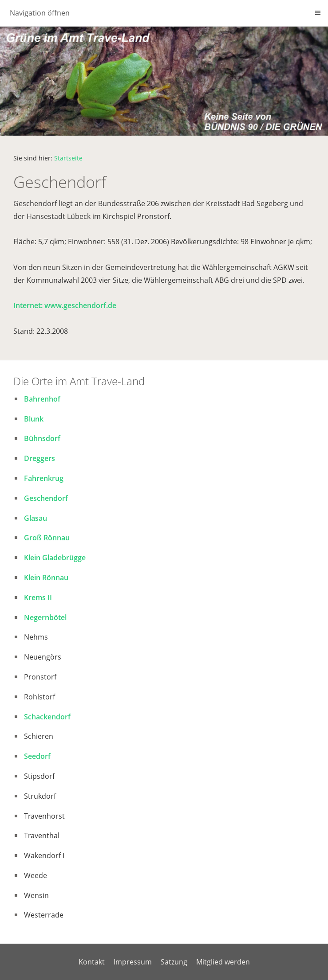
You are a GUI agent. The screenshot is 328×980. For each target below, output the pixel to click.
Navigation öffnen (40, 13)
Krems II (38, 597)
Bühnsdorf (42, 438)
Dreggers (40, 458)
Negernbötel (45, 617)
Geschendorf (46, 498)
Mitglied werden (223, 962)
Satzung (174, 962)
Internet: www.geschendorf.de (65, 305)
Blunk (34, 419)
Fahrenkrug (44, 478)
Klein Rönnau (46, 578)
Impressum (133, 962)
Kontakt (92, 962)
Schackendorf (47, 717)
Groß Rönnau (47, 538)
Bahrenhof (42, 399)
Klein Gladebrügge (55, 558)
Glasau (36, 518)
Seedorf (37, 756)
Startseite (68, 158)
